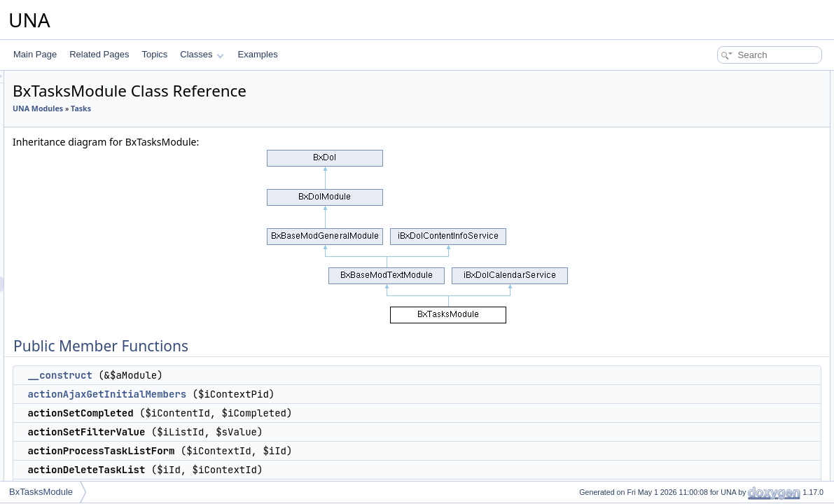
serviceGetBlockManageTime (744, 263)
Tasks (256, 108)
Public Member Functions (725, 78)
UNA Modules (213, 108)
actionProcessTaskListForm (741, 155)
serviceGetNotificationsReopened (751, 371)
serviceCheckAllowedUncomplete (751, 463)
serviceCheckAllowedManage (744, 433)
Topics (154, 54)
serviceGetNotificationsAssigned (749, 402)
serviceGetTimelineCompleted (745, 309)
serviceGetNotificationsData (741, 340)
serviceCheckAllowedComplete (747, 448)
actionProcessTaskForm (734, 186)
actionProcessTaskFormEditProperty (757, 202)
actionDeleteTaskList (728, 171)
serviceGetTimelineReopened (744, 325)
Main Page (35, 54)
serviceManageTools (727, 232)
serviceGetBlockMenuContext (744, 248)
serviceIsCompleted (726, 479)
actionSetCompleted (727, 125)
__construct (235, 375)
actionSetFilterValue (727, 140)
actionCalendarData (726, 217)
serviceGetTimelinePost (733, 294)
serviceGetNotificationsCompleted (752, 356)
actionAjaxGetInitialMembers (282, 394)
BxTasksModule (41, 492)
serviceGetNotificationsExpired (746, 386)
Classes (202, 54)
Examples (258, 54)
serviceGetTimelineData (734, 279)
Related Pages (99, 54)
